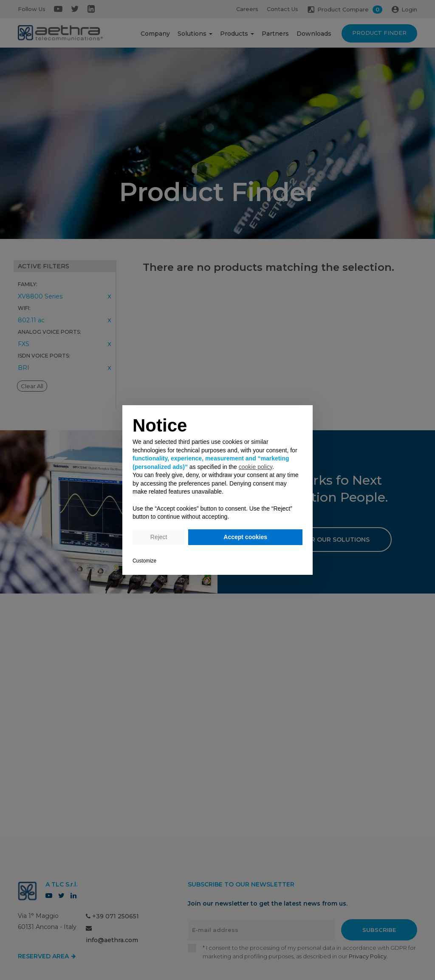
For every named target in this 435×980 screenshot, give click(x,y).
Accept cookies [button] (245, 537)
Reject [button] (159, 537)
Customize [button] (144, 561)
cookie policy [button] (256, 467)
